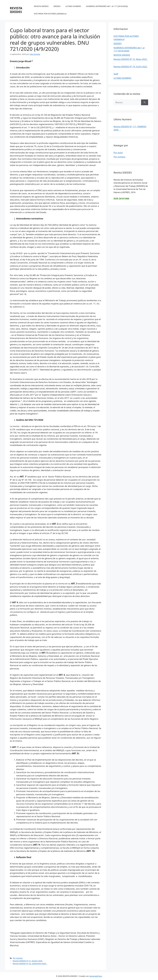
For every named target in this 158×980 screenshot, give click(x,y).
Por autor (118, 153)
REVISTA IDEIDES (16, 10)
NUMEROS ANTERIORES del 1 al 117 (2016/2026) (107, 6)
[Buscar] (145, 102)
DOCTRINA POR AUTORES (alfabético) (50, 14)
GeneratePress (96, 976)
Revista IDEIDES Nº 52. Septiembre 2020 (30, 964)
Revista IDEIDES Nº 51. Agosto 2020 (28, 961)
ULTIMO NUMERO (73, 6)
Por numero (18, 958)
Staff (116, 74)
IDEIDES (57, 6)
